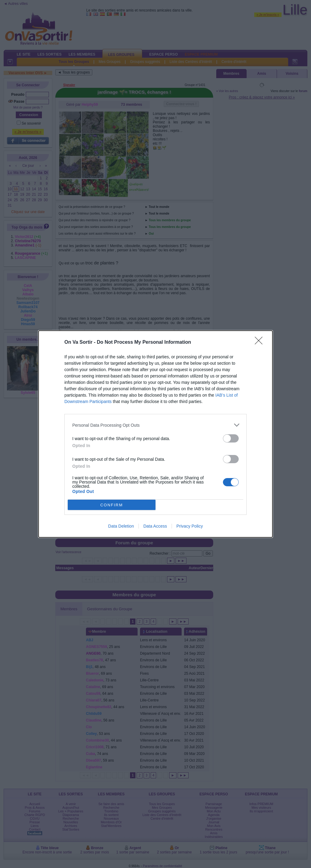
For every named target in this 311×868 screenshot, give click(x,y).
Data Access (155, 526)
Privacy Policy (190, 526)
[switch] (231, 438)
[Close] (261, 343)
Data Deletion (121, 526)
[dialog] (155, 434)
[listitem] (155, 425)
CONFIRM (112, 505)
